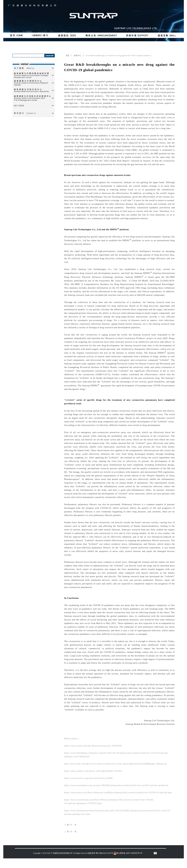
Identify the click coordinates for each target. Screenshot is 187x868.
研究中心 (77, 56)
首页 (68, 56)
